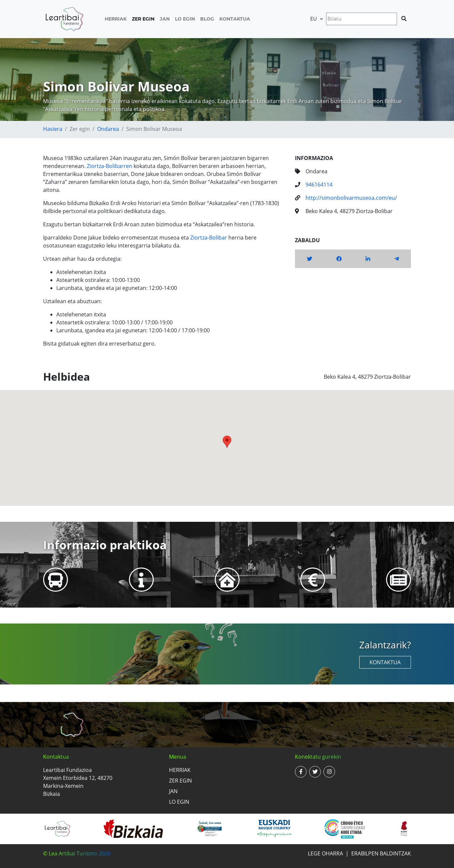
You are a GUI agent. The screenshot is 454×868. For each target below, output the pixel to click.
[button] (227, 442)
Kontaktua (235, 19)
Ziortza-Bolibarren (110, 166)
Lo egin (185, 19)
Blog (207, 19)
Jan (165, 19)
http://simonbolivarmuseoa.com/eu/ (351, 198)
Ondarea (108, 129)
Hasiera (53, 129)
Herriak (116, 19)
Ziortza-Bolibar (209, 238)
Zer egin (143, 19)
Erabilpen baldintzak (381, 853)
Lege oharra (325, 853)
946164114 (319, 185)
